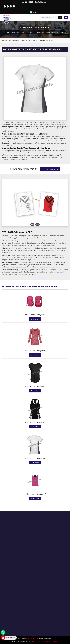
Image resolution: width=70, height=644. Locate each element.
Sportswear (14, 41)
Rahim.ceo (35, 12)
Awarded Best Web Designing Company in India (47, 641)
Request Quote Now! (50, 169)
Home (4, 41)
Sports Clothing (28, 41)
